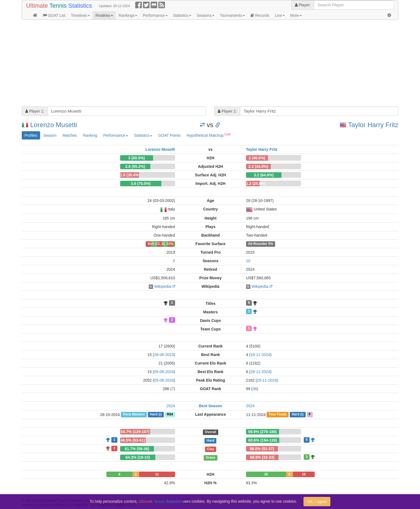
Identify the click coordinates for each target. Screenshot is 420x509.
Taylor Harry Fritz (373, 125)
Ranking (90, 135)
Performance (155, 15)
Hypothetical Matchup (209, 135)
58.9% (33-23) (262, 457)
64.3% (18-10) (138, 457)
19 (304, 474)
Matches (70, 135)
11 (157, 474)
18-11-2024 (260, 355)
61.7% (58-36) (137, 449)
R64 (170, 415)
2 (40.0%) (257, 158)
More (296, 15)
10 (248, 261)
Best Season (211, 406)
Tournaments (232, 15)
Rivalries (104, 15)
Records (260, 15)
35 (266, 474)
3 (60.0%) (136, 158)
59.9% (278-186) (262, 432)
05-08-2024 (164, 372)
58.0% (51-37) (262, 449)
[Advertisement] (187, 64)
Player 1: (35, 111)
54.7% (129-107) (135, 432)
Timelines (80, 15)
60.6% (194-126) (262, 440)
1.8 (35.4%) (130, 175)
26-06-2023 (164, 355)
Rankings (128, 15)
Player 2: (227, 111)
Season (50, 135)
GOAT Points (169, 135)
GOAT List (54, 15)
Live (280, 15)
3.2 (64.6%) (264, 175)
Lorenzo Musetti (54, 125)
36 (255, 389)
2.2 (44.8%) (258, 166)
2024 (171, 406)
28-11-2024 (260, 372)
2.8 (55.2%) (135, 166)
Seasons (206, 15)
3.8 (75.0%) (141, 184)
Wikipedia (163, 286)
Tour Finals (278, 415)
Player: (303, 5)
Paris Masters (134, 415)
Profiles (31, 135)
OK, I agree (317, 502)
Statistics (182, 15)
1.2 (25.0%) (256, 184)
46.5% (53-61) (133, 440)
